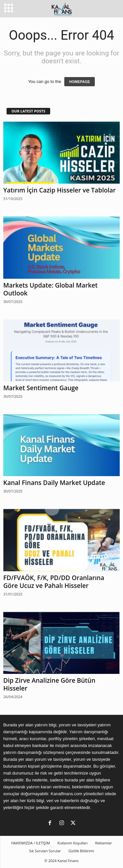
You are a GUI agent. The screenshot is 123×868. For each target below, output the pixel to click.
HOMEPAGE (80, 82)
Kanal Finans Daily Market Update (54, 483)
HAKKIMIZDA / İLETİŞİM (31, 843)
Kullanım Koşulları (72, 843)
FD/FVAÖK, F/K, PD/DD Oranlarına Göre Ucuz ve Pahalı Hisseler (54, 582)
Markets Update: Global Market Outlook (51, 289)
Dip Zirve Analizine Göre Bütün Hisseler (49, 684)
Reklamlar (103, 843)
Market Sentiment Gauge (41, 388)
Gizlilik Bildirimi (81, 851)
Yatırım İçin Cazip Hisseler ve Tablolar (60, 190)
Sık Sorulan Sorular (45, 851)
